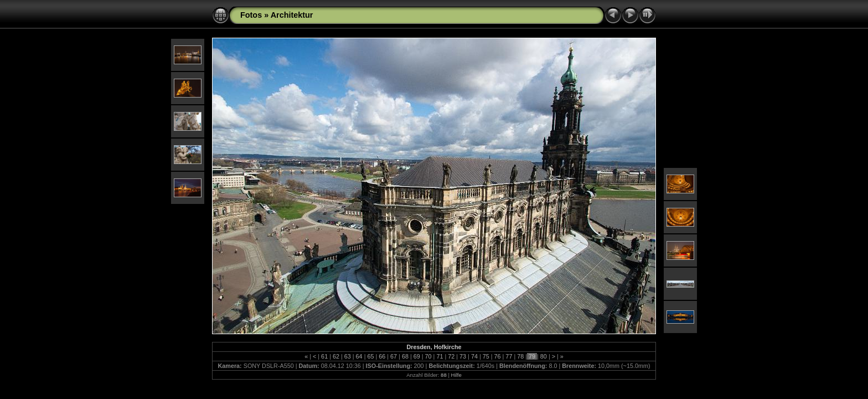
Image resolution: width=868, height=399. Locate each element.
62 (336, 356)
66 (382, 356)
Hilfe (456, 375)
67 (394, 356)
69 (417, 356)
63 (348, 356)
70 (428, 356)
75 (486, 356)
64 (359, 356)
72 (451, 356)
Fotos (251, 15)
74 (474, 356)
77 (509, 356)
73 (463, 356)
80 (544, 356)
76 (498, 356)
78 (520, 356)
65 (370, 356)
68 (405, 356)
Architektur (292, 15)
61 (324, 356)
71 (440, 356)
